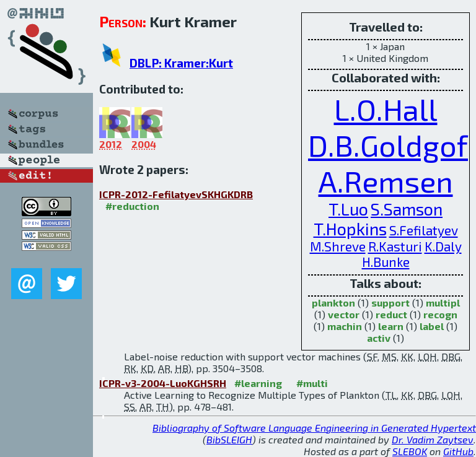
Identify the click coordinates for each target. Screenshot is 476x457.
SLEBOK (410, 451)
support (390, 302)
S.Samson (407, 209)
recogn (440, 314)
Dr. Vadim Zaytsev (433, 439)
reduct (391, 314)
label (432, 326)
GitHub (458, 451)
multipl (443, 302)
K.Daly (443, 246)
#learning (258, 383)
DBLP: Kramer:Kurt (181, 63)
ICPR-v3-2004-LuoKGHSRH (163, 383)
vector (344, 314)
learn (391, 326)
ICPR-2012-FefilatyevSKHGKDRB (176, 194)
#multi (312, 383)
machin (345, 326)
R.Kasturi (395, 246)
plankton (333, 302)
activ (379, 338)
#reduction (132, 206)
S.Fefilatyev (424, 230)
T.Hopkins (350, 228)
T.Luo (348, 209)
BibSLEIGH (229, 439)
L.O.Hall (386, 109)
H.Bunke (386, 262)
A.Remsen (386, 181)
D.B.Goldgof (388, 145)
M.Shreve (338, 246)
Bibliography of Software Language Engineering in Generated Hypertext (314, 428)
